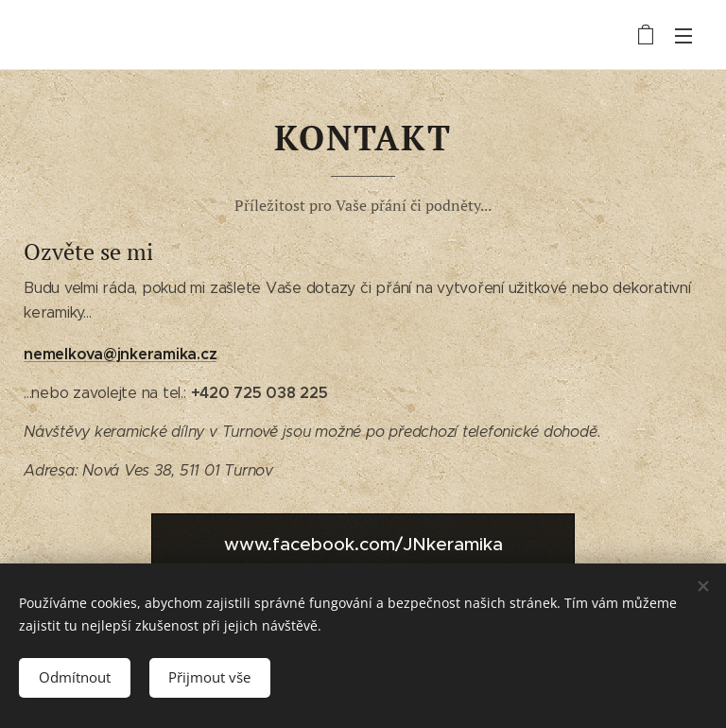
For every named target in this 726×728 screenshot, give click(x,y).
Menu (683, 36)
